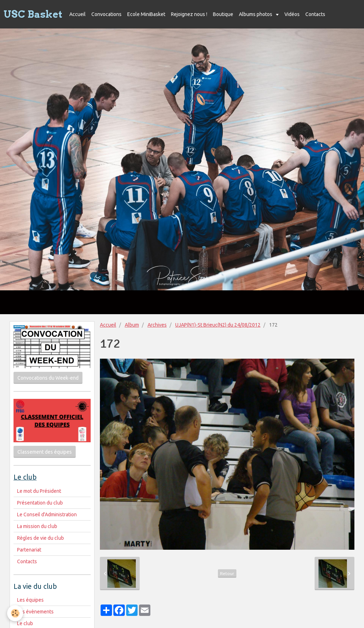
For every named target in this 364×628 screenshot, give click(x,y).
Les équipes (30, 600)
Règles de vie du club (41, 538)
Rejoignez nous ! (189, 14)
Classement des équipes (45, 452)
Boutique (223, 14)
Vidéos (292, 14)
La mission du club (37, 526)
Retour (227, 573)
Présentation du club (40, 503)
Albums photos (256, 14)
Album (132, 325)
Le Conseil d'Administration (47, 514)
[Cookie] (15, 613)
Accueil (77, 14)
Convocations (106, 14)
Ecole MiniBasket (146, 14)
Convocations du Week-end (48, 378)
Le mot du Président (39, 491)
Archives (157, 325)
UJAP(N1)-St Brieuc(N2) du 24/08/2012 (218, 325)
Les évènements (35, 612)
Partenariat (29, 550)
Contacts (315, 14)
